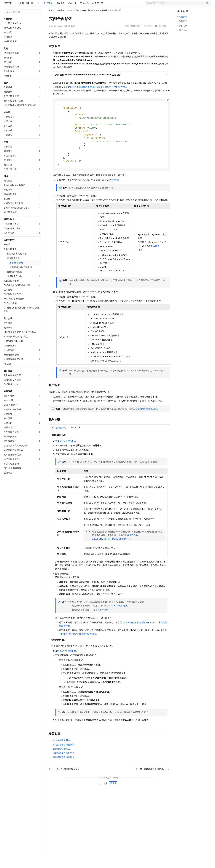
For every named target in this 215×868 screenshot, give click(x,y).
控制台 (188, 5)
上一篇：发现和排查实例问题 (64, 782)
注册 (195, 5)
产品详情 (148, 36)
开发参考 (60, 13)
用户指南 (48, 13)
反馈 (113, 796)
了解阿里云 (99, 5)
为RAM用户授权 (118, 97)
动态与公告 (98, 13)
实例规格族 (114, 192)
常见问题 (84, 13)
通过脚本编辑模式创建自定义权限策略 (88, 97)
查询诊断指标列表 (61, 753)
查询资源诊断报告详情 (64, 757)
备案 (181, 5)
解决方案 (49, 5)
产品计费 (72, 13)
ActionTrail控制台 (118, 618)
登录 (206, 5)
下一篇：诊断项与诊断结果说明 (152, 782)
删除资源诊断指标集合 (64, 770)
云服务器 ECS (22, 13)
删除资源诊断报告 (61, 761)
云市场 (73, 5)
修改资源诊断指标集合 (64, 765)
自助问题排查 (88, 20)
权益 (58, 5)
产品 (39, 5)
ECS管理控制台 (68, 454)
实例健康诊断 (101, 20)
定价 (65, 5)
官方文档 (8, 13)
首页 (51, 20)
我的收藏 (162, 36)
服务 (89, 5)
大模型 (31, 5)
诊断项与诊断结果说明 (146, 421)
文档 (174, 5)
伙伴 (82, 5)
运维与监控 (75, 20)
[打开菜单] (5, 5)
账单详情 (104, 622)
